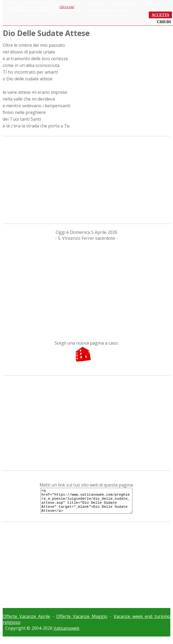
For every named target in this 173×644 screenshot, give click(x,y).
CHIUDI (164, 22)
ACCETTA (160, 15)
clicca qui (67, 7)
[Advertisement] (86, 179)
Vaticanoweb (66, 633)
